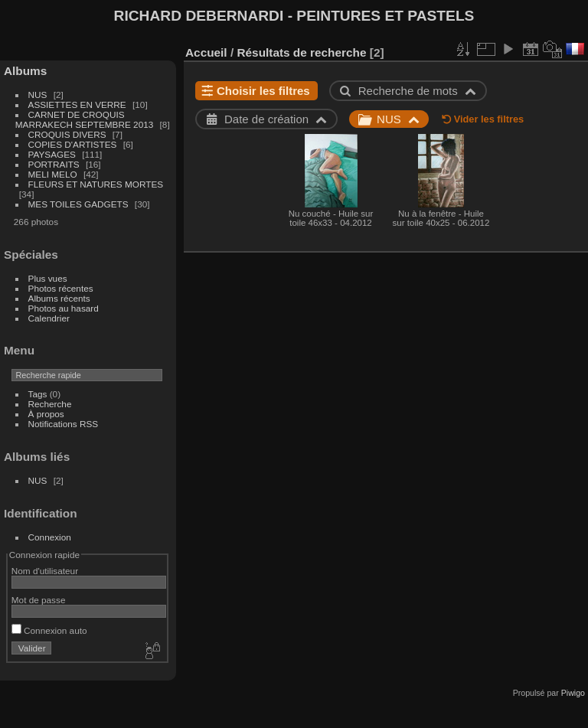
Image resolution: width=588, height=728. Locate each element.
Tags (38, 394)
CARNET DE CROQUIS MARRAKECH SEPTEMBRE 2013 (84, 119)
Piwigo (573, 693)
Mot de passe (39, 600)
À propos (46, 414)
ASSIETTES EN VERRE (77, 104)
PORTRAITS (54, 164)
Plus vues (48, 278)
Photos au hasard (64, 308)
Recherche (50, 404)
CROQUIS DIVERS (67, 134)
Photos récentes (61, 288)
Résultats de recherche (301, 52)
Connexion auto (49, 630)
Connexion (50, 537)
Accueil (206, 52)
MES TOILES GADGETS (78, 204)
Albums (25, 71)
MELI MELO (53, 174)
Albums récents (59, 298)
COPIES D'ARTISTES (73, 144)
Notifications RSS (64, 424)
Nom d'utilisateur (45, 571)
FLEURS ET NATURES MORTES (96, 184)
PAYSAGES (52, 154)
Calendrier (49, 318)
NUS (38, 95)
